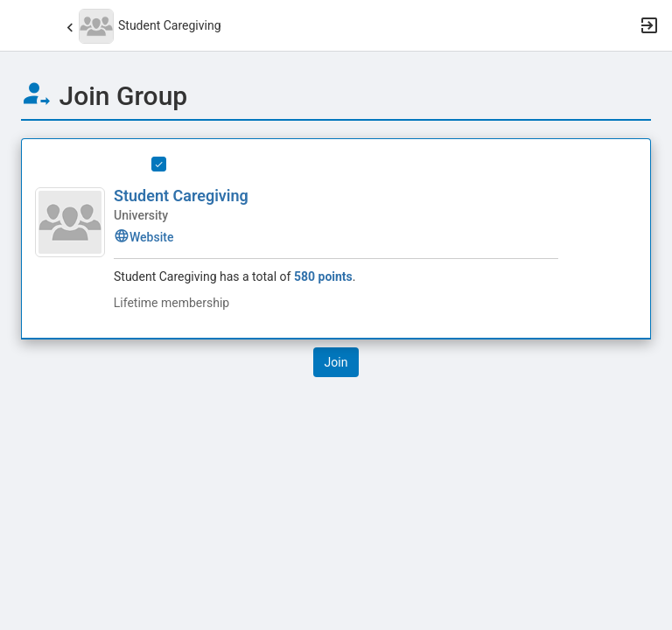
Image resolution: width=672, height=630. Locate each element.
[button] (22, 25)
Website (143, 237)
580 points (323, 276)
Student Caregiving (181, 196)
